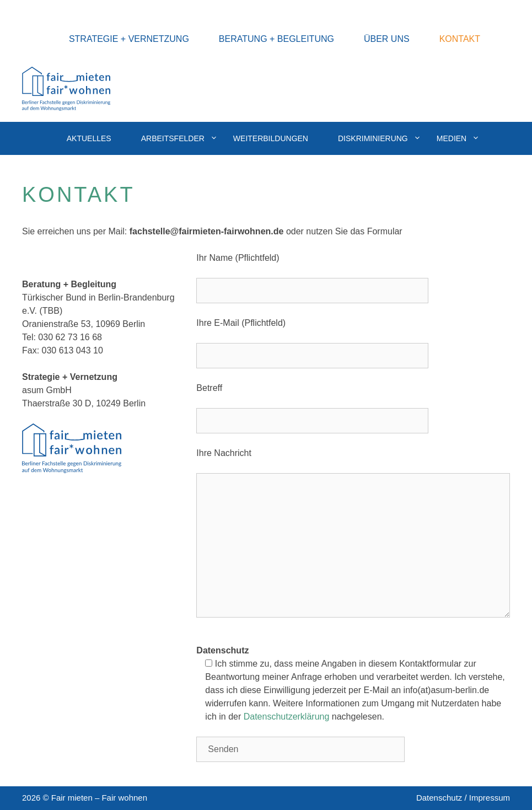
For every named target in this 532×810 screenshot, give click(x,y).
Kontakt (460, 39)
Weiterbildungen (271, 138)
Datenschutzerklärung (287, 717)
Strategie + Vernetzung (129, 39)
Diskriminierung (380, 138)
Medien (458, 138)
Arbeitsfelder (180, 138)
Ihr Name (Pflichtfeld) (238, 258)
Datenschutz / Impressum (463, 798)
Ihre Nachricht (224, 453)
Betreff (209, 388)
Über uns (387, 39)
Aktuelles (89, 138)
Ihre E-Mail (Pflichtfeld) (241, 323)
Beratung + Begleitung (276, 39)
